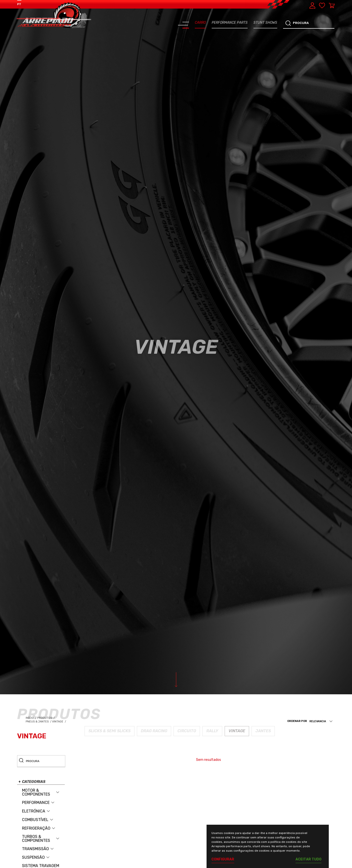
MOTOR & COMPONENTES (36, 792)
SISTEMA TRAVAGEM (41, 866)
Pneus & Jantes (39, 722)
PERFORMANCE (36, 803)
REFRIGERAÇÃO (36, 828)
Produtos (45, 718)
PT (19, 4)
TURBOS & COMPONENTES (36, 839)
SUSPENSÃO (33, 857)
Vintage (59, 722)
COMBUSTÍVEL (35, 820)
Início (31, 718)
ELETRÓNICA (34, 811)
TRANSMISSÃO (35, 849)
